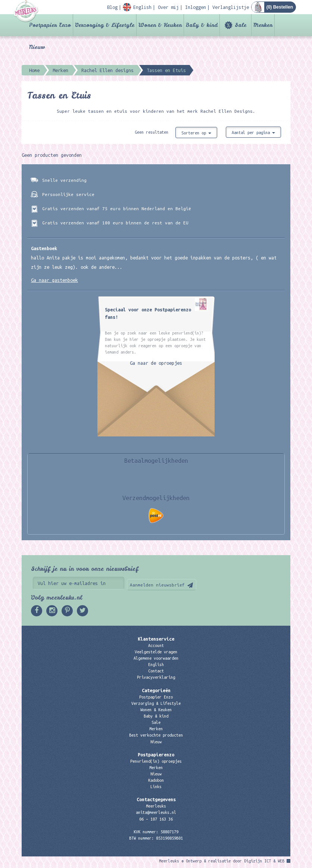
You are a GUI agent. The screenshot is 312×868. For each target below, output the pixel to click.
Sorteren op (196, 133)
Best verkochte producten (156, 735)
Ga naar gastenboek (54, 280)
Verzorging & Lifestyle (105, 25)
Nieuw (37, 47)
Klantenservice (156, 639)
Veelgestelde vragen (156, 652)
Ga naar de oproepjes (156, 363)
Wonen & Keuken (160, 25)
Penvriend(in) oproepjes (156, 761)
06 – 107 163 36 (156, 819)
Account (156, 645)
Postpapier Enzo (50, 25)
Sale (241, 25)
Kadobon (156, 780)
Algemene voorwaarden (156, 658)
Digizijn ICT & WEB (264, 861)
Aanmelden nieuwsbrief (157, 585)
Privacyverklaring (156, 677)
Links (156, 787)
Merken (263, 25)
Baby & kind (202, 25)
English (156, 665)
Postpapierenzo (156, 755)
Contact (156, 671)
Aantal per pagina (253, 133)
